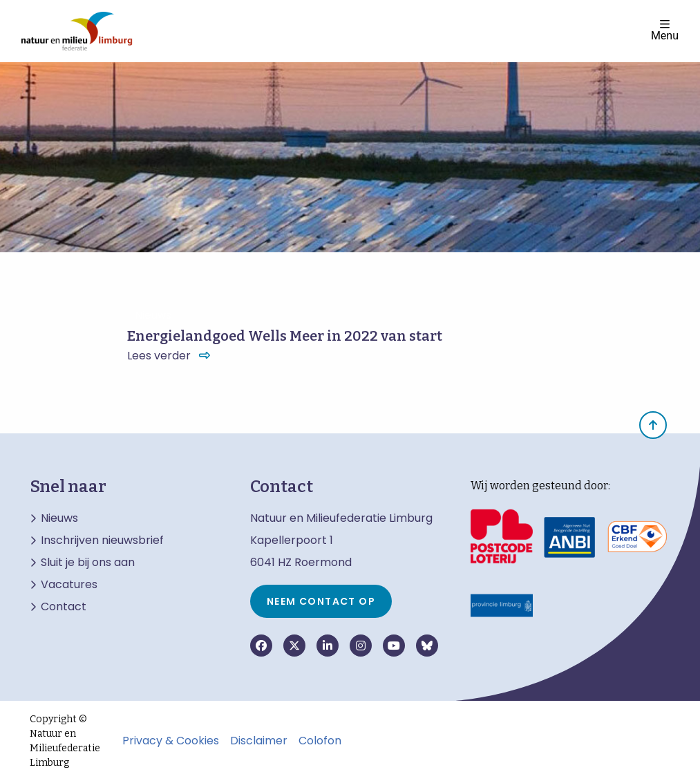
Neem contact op (321, 601)
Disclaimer (259, 741)
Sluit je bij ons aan (88, 563)
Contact (64, 607)
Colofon (320, 741)
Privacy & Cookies (171, 741)
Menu (665, 30)
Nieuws (59, 518)
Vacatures (69, 585)
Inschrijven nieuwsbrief (102, 540)
